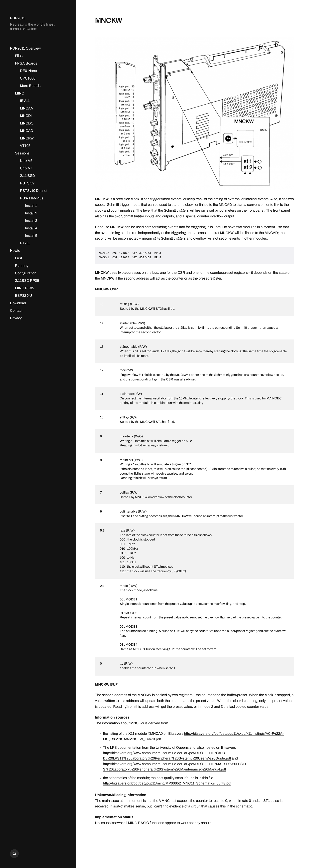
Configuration (26, 273)
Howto (15, 251)
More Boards (30, 86)
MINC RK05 (24, 288)
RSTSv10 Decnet (34, 191)
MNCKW (27, 138)
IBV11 (25, 101)
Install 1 (31, 206)
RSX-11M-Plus (32, 198)
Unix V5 (26, 161)
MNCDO (27, 123)
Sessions (22, 153)
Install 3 (31, 221)
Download (18, 303)
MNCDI (26, 116)
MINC (20, 93)
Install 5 (31, 236)
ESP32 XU (23, 296)
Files (19, 56)
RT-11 (25, 243)
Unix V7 (26, 168)
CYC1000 (28, 78)
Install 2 (31, 213)
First (18, 258)
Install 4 (31, 228)
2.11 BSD (27, 176)
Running (22, 266)
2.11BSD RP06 (27, 281)
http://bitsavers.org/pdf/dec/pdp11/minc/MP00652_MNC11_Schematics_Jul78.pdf (167, 783)
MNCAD (27, 131)
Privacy (16, 318)
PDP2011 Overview (25, 48)
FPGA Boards (26, 63)
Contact (16, 311)
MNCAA (26, 108)
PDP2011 (17, 18)
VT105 (25, 146)
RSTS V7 (27, 183)
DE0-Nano (28, 71)
